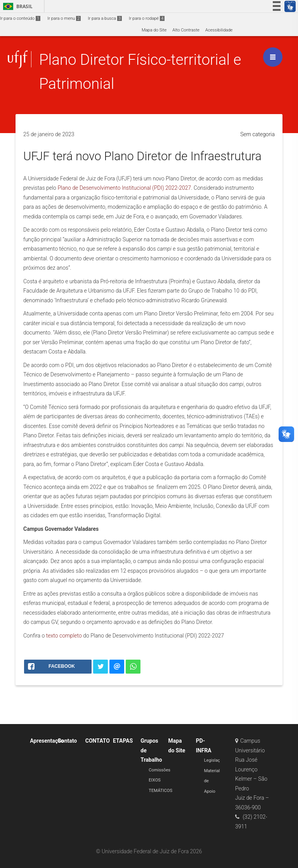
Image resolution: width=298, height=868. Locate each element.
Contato (68, 741)
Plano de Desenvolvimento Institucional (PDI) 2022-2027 (124, 188)
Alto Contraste (186, 30)
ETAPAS (123, 741)
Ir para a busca (105, 18)
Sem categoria (257, 134)
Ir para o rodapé (147, 18)
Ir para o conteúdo (20, 18)
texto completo (64, 636)
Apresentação (47, 741)
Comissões (159, 770)
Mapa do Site (154, 30)
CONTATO (98, 741)
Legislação (215, 760)
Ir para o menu (64, 18)
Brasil (16, 6)
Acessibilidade (219, 30)
